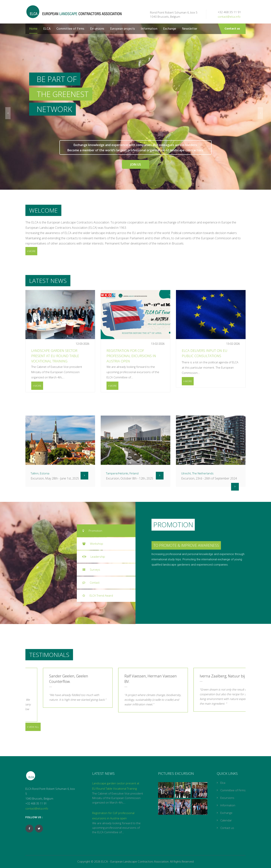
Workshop (93, 544)
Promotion (92, 531)
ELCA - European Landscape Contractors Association (135, 862)
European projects (123, 29)
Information (149, 29)
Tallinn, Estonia (40, 473)
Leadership (94, 557)
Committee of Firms (70, 29)
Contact (91, 582)
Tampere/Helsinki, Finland (122, 473)
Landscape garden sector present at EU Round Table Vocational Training (55, 356)
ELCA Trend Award (98, 595)
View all (33, 727)
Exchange (170, 29)
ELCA (47, 29)
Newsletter (190, 29)
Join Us (136, 164)
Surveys (91, 570)
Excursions (97, 29)
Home (33, 29)
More (31, 251)
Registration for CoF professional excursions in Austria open (131, 356)
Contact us (232, 29)
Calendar (226, 820)
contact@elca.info (229, 17)
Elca (223, 783)
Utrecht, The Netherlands (197, 473)
